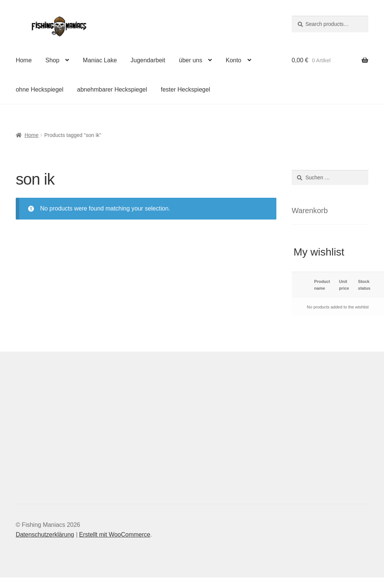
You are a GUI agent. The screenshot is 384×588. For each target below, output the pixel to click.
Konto (234, 60)
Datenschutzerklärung (45, 535)
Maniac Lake (100, 60)
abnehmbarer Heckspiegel (112, 89)
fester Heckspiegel (186, 89)
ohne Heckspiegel (40, 89)
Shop (52, 60)
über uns (190, 60)
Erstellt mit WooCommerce (115, 535)
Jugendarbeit (148, 60)
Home (24, 60)
